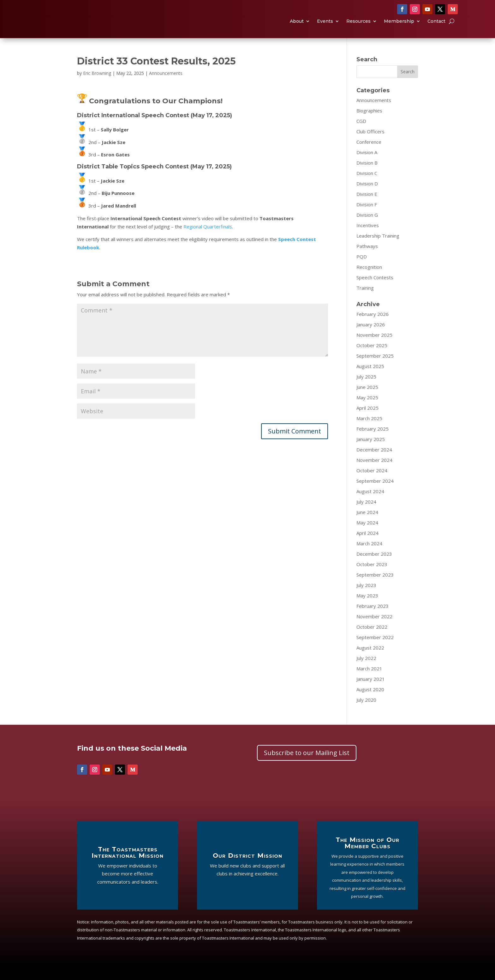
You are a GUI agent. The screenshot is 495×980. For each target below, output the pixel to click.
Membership (399, 28)
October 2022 (372, 639)
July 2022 (366, 671)
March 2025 (369, 431)
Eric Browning (97, 86)
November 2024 (374, 473)
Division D (367, 196)
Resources (358, 28)
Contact (436, 28)
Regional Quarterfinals (208, 239)
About (297, 28)
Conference (369, 154)
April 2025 (367, 420)
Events (325, 28)
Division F (367, 217)
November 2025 (374, 348)
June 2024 (367, 525)
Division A (367, 165)
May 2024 (367, 535)
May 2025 (367, 410)
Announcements (166, 86)
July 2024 (366, 514)
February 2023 (373, 619)
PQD (362, 269)
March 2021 (369, 681)
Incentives (368, 238)
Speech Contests (375, 290)
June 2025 (367, 400)
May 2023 (367, 608)
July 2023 (366, 598)
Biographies (369, 123)
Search (408, 84)
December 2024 (374, 462)
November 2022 (374, 629)
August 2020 (370, 702)
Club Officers (370, 144)
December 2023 (374, 566)
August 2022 (370, 660)
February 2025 (373, 441)
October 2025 (372, 358)
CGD (361, 134)
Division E (367, 207)
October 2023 (372, 577)
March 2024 (369, 556)
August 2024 (370, 504)
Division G (367, 227)
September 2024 (375, 493)
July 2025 (366, 389)
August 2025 (370, 379)
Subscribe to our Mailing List (307, 765)
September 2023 (375, 587)
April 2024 (367, 546)
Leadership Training (378, 248)
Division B (367, 175)
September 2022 (375, 650)
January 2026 (371, 337)
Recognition (369, 280)
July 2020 (366, 712)
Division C (367, 186)
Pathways (367, 259)
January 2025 (371, 452)
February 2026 (373, 327)
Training (365, 300)
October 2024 (372, 483)
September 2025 (375, 368)
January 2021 (371, 692)
